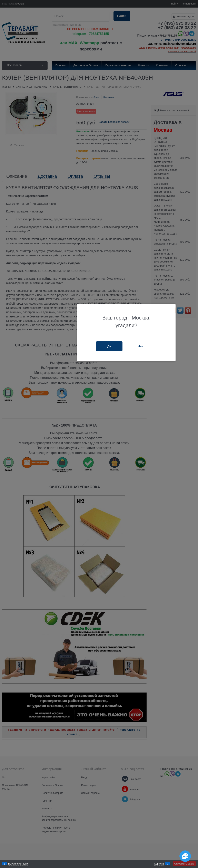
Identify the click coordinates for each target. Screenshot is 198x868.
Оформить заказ (184, 864)
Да (109, 346)
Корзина (159, 864)
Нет (140, 346)
